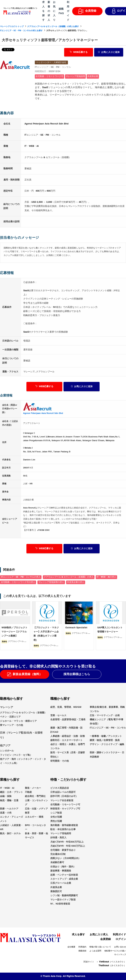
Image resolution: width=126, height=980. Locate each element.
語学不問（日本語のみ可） (64, 796)
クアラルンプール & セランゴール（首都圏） (23, 713)
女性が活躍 (56, 817)
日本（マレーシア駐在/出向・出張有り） (21, 735)
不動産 (28, 792)
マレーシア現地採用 (61, 834)
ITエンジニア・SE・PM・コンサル (108, 728)
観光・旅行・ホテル (10, 834)
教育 (27, 813)
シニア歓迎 (56, 813)
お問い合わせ (120, 947)
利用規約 (82, 947)
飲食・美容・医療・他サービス (36, 836)
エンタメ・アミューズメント (11, 819)
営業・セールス (58, 716)
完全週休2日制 (58, 854)
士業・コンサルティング (36, 803)
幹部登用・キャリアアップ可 (65, 809)
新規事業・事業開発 (61, 871)
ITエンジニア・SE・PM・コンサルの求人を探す (21, 31)
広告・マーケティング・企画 (105, 716)
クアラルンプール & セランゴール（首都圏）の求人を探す (53, 27)
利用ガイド (119, 935)
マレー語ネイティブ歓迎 (63, 900)
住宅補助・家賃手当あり (63, 850)
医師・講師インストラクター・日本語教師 (107, 755)
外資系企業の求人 (76, 582)
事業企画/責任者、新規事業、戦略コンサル (107, 709)
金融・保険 (6, 796)
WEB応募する (79, 52)
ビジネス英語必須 (60, 788)
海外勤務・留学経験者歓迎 (64, 825)
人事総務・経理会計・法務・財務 (68, 736)
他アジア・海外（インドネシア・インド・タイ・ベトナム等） (23, 761)
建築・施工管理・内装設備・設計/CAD (66, 730)
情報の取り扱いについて (100, 947)
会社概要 (71, 947)
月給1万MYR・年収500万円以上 (67, 842)
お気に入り (109, 52)
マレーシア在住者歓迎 (62, 801)
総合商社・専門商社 (35, 796)
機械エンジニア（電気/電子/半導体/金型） (106, 722)
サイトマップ (120, 955)
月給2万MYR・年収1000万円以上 (68, 846)
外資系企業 (56, 887)
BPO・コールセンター (35, 827)
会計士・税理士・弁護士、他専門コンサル (68, 746)
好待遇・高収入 (58, 838)
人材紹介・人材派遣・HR (11, 827)
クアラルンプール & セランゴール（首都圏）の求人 (69, 577)
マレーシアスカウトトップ (12, 27)
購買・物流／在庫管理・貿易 (105, 740)
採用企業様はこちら (77, 674)
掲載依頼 (82, 951)
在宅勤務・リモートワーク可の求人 (18, 582)
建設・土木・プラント (11, 792)
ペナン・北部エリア (10, 717)
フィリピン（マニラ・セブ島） (16, 755)
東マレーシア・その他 (11, 725)
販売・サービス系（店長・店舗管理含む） (68, 755)
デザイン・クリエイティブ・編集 (107, 744)
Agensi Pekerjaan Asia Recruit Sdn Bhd (43, 413)
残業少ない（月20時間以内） (65, 858)
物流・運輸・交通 (9, 801)
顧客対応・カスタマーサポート (66, 740)
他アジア (5, 746)
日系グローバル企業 (61, 883)
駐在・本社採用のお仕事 (63, 829)
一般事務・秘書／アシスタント (106, 736)
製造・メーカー (33, 788)
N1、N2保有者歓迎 (60, 904)
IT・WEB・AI (7, 788)
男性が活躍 (56, 821)
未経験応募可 (57, 863)
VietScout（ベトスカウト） (113, 962)
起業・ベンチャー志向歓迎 (64, 875)
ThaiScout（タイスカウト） (112, 966)
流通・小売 (6, 813)
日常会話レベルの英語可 (63, 792)
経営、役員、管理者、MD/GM (66, 707)
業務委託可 (56, 892)
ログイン (121, 939)
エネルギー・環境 (34, 817)
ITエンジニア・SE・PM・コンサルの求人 (21, 577)
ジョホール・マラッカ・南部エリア (18, 721)
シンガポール (7, 751)
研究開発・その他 (60, 761)
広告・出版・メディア (36, 809)
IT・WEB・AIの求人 (106, 577)
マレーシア (7, 707)
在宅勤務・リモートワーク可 (65, 805)
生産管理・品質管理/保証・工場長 (68, 720)
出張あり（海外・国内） (63, 867)
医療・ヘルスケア (9, 809)
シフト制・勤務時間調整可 (64, 896)
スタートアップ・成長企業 (64, 879)
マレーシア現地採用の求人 (51, 582)
